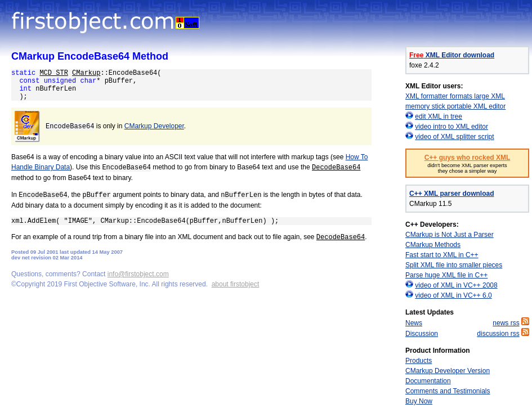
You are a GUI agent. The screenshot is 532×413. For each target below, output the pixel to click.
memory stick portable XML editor (455, 106)
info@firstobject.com (138, 274)
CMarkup (86, 73)
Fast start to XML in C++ (442, 255)
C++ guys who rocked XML (468, 158)
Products (419, 361)
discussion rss (498, 334)
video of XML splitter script (454, 137)
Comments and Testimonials (448, 391)
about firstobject (236, 284)
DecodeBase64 (336, 168)
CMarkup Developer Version (448, 371)
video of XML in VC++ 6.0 (453, 295)
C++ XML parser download (451, 194)
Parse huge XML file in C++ (446, 275)
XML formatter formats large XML (455, 96)
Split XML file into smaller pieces (454, 265)
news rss (506, 323)
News (414, 323)
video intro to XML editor (451, 127)
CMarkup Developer (154, 126)
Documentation (428, 381)
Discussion (422, 334)
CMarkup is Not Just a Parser (450, 235)
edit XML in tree (439, 116)
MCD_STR (53, 73)
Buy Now (419, 401)
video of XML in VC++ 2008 (456, 285)
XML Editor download (452, 55)
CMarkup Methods (433, 245)
